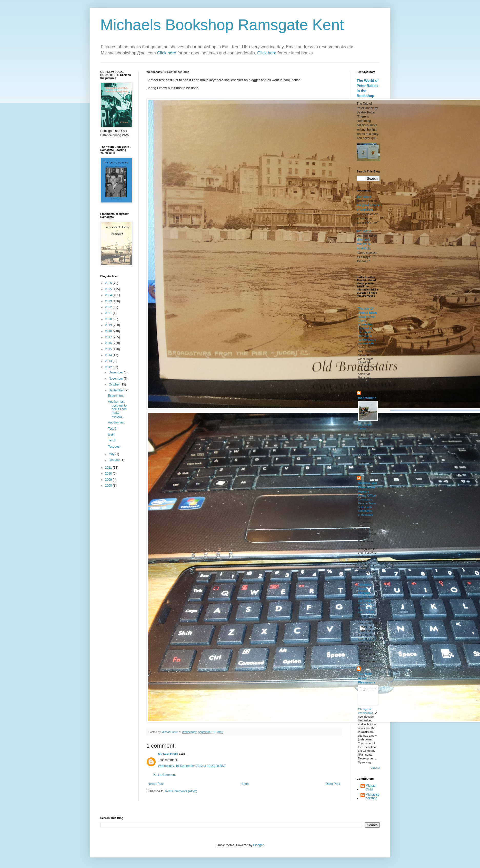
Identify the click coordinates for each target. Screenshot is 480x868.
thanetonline (367, 398)
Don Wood (364, 197)
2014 (109, 355)
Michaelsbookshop (373, 796)
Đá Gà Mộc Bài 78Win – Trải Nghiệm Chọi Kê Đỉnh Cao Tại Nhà (367, 604)
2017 (109, 337)
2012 (109, 367)
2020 (109, 319)
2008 (109, 486)
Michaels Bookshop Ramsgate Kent (222, 25)
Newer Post (156, 784)
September (117, 390)
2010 (109, 474)
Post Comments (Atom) (181, 791)
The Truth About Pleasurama (367, 678)
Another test (116, 422)
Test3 (112, 440)
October (115, 384)
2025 (109, 289)
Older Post (333, 784)
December (116, 372)
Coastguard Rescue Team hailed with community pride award (367, 507)
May (112, 454)
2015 (109, 349)
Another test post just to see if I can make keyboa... (117, 409)
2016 (109, 343)
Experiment (116, 396)
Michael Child (168, 754)
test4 (111, 435)
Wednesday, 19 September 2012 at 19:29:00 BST (192, 766)
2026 (109, 283)
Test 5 (112, 429)
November (116, 379)
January (115, 460)
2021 (109, 313)
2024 (109, 295)
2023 (109, 301)
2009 (109, 480)
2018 (109, 331)
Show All (375, 768)
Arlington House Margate (365, 589)
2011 (109, 468)
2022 (109, 307)
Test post (114, 447)
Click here (167, 53)
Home (245, 784)
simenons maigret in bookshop (363, 244)
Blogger (258, 845)
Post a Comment (164, 775)
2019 (109, 325)
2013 (109, 361)
